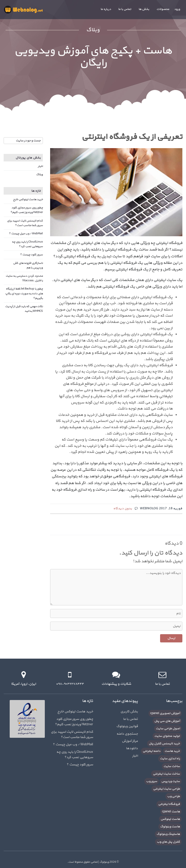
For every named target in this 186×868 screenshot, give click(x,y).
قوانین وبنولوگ (127, 726)
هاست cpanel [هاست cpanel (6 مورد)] (171, 812)
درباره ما (106, 9)
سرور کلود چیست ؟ (31, 255)
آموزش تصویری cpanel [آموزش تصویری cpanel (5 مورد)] (165, 713)
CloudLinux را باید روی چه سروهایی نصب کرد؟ (27, 244)
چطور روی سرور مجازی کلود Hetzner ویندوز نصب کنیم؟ (27, 210)
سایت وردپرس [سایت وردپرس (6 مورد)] (171, 781)
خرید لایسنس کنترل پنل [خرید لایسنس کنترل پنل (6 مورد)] (164, 744)
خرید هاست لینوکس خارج (28, 199)
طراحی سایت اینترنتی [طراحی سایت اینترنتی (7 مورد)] (167, 789)
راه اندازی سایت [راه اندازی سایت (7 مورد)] (170, 759)
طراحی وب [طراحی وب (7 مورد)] (174, 796)
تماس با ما (125, 9)
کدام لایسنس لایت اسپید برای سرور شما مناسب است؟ (25, 223)
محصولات (163, 9)
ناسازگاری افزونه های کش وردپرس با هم (28, 265)
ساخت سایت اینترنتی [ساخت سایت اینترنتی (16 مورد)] (166, 774)
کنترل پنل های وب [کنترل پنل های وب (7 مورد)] (168, 842)
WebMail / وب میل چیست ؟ (26, 234)
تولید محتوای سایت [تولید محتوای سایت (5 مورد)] (167, 736)
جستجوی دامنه (127, 734)
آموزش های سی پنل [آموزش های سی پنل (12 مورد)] (167, 721)
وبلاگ (39, 175)
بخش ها (144, 9)
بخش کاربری (129, 712)
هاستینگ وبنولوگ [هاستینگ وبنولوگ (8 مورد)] (168, 834)
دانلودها (132, 748)
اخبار (40, 166)
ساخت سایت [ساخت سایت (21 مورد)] (172, 766)
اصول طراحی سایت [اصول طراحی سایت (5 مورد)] (168, 729)
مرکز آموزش (130, 741)
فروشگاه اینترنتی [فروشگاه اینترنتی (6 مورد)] (169, 804)
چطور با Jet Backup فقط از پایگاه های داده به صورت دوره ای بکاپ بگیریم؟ (24, 293)
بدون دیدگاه (123, 509)
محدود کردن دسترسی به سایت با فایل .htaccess (24, 278)
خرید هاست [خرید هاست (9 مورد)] (172, 751)
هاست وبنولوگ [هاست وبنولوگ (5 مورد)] (170, 827)
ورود (177, 9)
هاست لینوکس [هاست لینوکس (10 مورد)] (170, 819)
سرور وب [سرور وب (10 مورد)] (152, 781)
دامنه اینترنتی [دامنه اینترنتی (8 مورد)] (151, 751)
